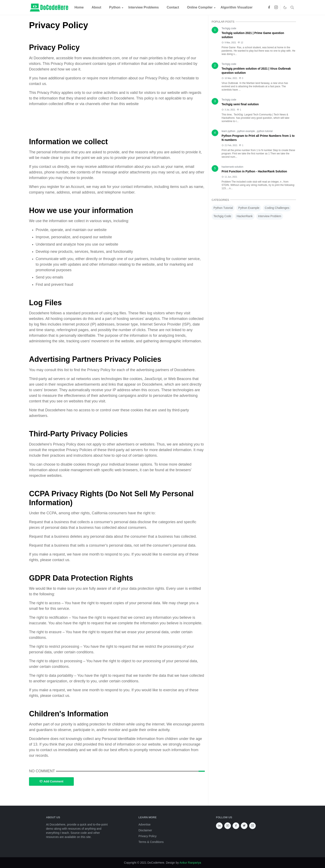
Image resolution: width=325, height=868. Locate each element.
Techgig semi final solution (240, 104)
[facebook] (269, 8)
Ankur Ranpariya (190, 863)
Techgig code (229, 28)
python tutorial (265, 131)
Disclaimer (145, 830)
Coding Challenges (277, 208)
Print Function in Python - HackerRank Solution (254, 171)
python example (246, 131)
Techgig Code (222, 216)
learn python (229, 131)
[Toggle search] (292, 7)
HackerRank (245, 216)
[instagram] (276, 8)
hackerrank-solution (232, 167)
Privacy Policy (147, 836)
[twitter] (244, 826)
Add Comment (51, 781)
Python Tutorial (223, 208)
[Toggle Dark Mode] (285, 7)
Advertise (144, 824)
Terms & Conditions (151, 842)
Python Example (249, 208)
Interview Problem (270, 216)
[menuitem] (79, 7)
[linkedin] (219, 826)
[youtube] (228, 826)
